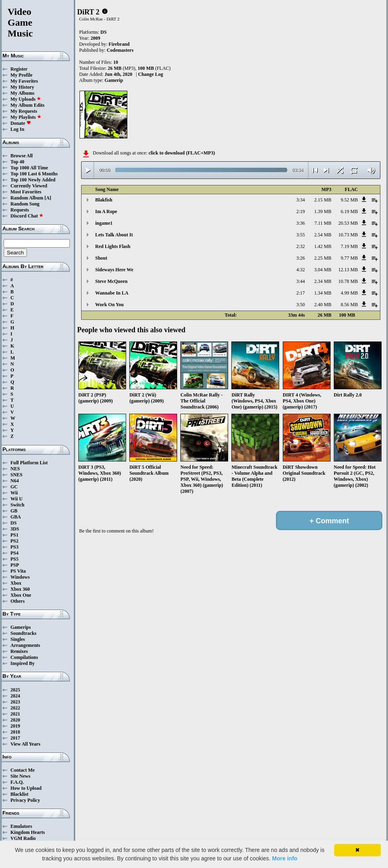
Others (17, 601)
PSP (15, 565)
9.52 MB (349, 200)
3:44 (301, 281)
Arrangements (25, 645)
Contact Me (22, 770)
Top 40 (17, 162)
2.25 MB (323, 258)
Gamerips (21, 627)
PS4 (14, 553)
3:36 (301, 223)
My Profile (21, 75)
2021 (15, 714)
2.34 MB (323, 281)
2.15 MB (323, 200)
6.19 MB (349, 211)
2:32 (301, 246)
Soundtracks (23, 633)
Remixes (19, 651)
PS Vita (18, 571)
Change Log (151, 74)
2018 (15, 732)
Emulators (21, 826)
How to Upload (26, 788)
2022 (15, 708)
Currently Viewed (29, 186)
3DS (15, 529)
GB (14, 511)
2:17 (301, 293)
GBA (16, 517)
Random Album (27, 198)
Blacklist (19, 794)
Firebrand (119, 44)
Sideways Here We (114, 270)
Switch (17, 505)
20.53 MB (348, 223)
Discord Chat (27, 216)
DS (13, 523)
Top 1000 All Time (29, 168)
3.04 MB (323, 270)
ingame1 (104, 223)
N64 (15, 481)
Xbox (16, 583)
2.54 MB (323, 235)
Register (19, 69)
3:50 (301, 305)
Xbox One (21, 595)
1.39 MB (323, 211)
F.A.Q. (17, 782)
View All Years (25, 744)
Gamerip (114, 80)
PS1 (14, 535)
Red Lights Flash (113, 246)
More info (285, 858)
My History (22, 87)
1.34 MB (323, 293)
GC (14, 487)
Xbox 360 (20, 589)
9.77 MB (349, 258)
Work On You (109, 305)
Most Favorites (26, 192)
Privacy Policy (25, 800)
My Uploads (26, 99)
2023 (15, 702)
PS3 (14, 547)
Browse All (21, 156)
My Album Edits (28, 105)
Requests (20, 210)
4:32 (301, 270)
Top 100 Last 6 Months (34, 174)
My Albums (22, 93)
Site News (20, 776)
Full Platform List (29, 463)
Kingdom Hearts (28, 832)
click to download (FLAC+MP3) (182, 153)
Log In (17, 129)
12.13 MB (348, 270)
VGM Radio (23, 838)
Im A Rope (106, 211)
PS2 (14, 541)
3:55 (301, 235)
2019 (15, 726)
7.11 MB (323, 223)
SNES (16, 475)
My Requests (24, 111)
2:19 (301, 211)
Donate (21, 123)
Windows (20, 577)
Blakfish (104, 200)
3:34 (301, 200)
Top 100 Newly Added (33, 180)
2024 (15, 696)
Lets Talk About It (114, 235)
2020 (15, 720)
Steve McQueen (111, 281)
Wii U (16, 499)
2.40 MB (323, 305)
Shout (101, 258)
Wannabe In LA (112, 293)
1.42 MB (323, 246)
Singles (18, 639)
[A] (48, 198)
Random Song (25, 204)
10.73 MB (348, 235)
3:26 (301, 258)
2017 (15, 738)
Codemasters (120, 50)
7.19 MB (349, 246)
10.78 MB (348, 281)
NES (15, 469)
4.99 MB (349, 293)
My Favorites (24, 81)
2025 (15, 690)
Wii (14, 493)
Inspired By (22, 663)
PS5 (14, 559)
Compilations (24, 657)
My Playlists (26, 117)
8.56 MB (349, 305)
